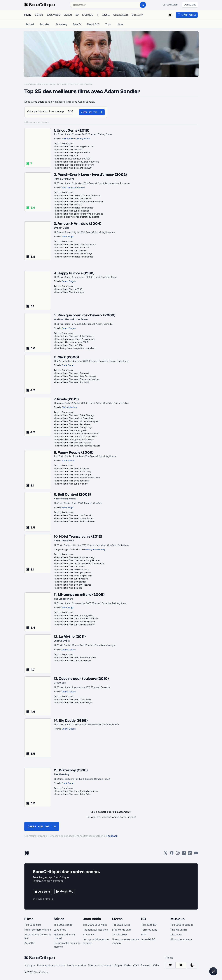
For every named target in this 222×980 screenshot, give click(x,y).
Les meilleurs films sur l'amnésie (71, 251)
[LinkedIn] (190, 854)
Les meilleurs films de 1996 (69, 289)
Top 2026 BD (149, 925)
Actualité (29, 943)
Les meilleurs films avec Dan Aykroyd (74, 254)
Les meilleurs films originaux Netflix (73, 153)
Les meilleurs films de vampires (71, 582)
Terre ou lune (149, 930)
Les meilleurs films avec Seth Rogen (73, 475)
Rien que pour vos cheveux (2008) (87, 315)
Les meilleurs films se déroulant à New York (77, 162)
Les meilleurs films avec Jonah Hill (72, 382)
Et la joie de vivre (122, 930)
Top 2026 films (33, 925)
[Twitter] (166, 854)
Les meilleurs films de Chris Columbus (74, 418)
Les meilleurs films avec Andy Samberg (75, 557)
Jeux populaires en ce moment (96, 941)
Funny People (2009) (76, 452)
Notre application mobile (51, 965)
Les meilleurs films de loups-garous (73, 573)
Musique (177, 919)
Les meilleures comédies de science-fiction (77, 433)
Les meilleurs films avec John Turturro (74, 336)
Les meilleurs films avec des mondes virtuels (78, 446)
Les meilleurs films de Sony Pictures (73, 443)
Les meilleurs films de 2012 (69, 588)
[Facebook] (172, 854)
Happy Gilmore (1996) (76, 273)
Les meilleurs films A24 (67, 156)
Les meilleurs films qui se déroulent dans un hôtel (80, 563)
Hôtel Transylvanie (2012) (81, 536)
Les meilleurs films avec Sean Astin (73, 248)
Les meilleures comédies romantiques (74, 208)
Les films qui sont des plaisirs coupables (75, 348)
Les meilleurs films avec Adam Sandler (75, 84)
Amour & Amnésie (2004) (79, 224)
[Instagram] (178, 854)
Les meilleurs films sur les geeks (71, 430)
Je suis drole (119, 935)
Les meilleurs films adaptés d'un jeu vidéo (76, 437)
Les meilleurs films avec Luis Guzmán (74, 199)
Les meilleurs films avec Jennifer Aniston (76, 657)
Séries (59, 919)
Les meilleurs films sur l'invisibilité (72, 579)
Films (41, 84)
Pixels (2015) (68, 399)
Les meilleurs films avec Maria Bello (73, 699)
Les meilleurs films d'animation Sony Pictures (78, 560)
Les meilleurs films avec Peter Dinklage (75, 415)
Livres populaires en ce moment (125, 941)
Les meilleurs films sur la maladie (72, 484)
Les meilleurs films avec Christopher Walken (77, 379)
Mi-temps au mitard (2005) (81, 595)
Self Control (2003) (74, 494)
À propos (30, 965)
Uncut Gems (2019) (73, 130)
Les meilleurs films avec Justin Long (73, 472)
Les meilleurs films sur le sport (70, 292)
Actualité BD (148, 939)
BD (144, 919)
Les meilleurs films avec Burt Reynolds (74, 615)
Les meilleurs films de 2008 (69, 345)
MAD (144, 935)
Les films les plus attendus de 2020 (73, 159)
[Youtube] (196, 854)
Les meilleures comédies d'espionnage (75, 339)
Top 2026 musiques (182, 925)
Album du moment (181, 939)
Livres (117, 919)
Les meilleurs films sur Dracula (70, 566)
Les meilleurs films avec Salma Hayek (74, 703)
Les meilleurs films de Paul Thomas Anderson (78, 195)
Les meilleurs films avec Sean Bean (73, 424)
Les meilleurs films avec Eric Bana (72, 468)
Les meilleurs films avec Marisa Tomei (74, 518)
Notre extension (77, 965)
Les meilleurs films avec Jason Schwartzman (78, 478)
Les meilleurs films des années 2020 (73, 168)
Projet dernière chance (38, 930)
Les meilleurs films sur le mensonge (73, 661)
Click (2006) (68, 357)
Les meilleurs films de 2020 (69, 150)
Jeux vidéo (92, 919)
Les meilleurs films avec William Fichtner (75, 622)
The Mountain (179, 930)
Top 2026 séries (63, 925)
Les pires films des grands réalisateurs (75, 440)
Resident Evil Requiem (95, 930)
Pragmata (88, 935)
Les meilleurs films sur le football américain (77, 619)
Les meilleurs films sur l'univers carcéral (75, 625)
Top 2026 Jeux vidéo (95, 925)
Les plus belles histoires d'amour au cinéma (77, 217)
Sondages (50, 84)
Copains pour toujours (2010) (84, 679)
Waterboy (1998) (73, 770)
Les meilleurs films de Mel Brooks (72, 570)
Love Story (60, 930)
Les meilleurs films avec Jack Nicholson (75, 521)
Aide (90, 965)
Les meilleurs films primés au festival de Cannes (79, 214)
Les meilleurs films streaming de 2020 (74, 146)
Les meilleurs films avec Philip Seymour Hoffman (79, 202)
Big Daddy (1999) (73, 721)
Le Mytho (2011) (72, 637)
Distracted (176, 935)
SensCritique (30, 84)
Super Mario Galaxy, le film (38, 936)
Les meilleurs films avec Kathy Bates (73, 794)
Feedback (112, 836)
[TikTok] (184, 854)
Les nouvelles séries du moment (67, 945)
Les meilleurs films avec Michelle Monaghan (77, 421)
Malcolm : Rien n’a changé (64, 936)
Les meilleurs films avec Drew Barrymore (76, 244)
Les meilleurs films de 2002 (69, 205)
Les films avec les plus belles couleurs (75, 165)
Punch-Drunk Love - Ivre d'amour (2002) (92, 175)
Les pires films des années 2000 (72, 342)
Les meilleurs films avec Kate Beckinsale (76, 376)
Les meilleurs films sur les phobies (72, 211)
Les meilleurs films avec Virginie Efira (74, 576)
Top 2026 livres (121, 925)
